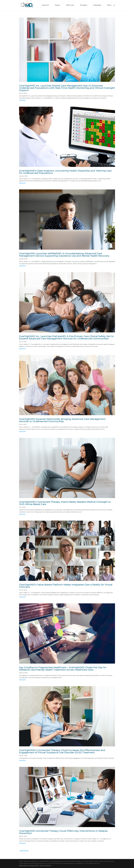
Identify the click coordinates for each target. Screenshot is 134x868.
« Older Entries (24, 851)
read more (22, 100)
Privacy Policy (34, 866)
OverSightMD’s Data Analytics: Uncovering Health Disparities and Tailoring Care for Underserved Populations (65, 172)
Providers (84, 5)
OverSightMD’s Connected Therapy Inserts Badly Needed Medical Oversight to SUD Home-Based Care (65, 503)
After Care (70, 5)
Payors (57, 5)
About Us (45, 5)
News (109, 5)
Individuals (97, 5)
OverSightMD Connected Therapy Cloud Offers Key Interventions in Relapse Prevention (63, 832)
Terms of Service (45, 866)
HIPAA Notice (24, 866)
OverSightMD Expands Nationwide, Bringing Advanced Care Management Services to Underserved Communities (62, 420)
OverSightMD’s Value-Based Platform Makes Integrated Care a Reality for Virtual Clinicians (66, 586)
